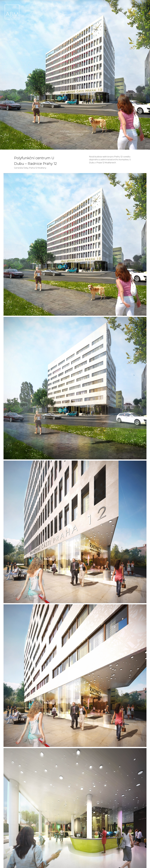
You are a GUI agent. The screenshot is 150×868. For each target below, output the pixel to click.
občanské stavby (86, 6)
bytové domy (68, 6)
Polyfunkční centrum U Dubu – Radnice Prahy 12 (75, 134)
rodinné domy (51, 6)
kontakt (128, 6)
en (142, 6)
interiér (101, 6)
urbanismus (115, 6)
